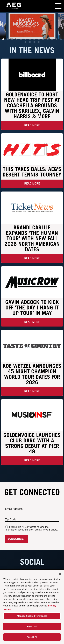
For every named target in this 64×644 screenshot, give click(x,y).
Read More (32, 126)
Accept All (32, 637)
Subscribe (16, 539)
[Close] (60, 574)
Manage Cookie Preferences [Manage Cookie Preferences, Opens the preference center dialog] (32, 616)
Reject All (32, 626)
